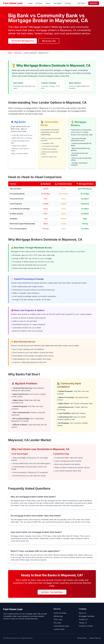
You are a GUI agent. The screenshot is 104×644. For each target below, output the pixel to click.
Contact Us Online (86, 626)
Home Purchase (60, 613)
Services (39, 3)
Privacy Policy (82, 638)
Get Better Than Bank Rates (52, 592)
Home (30, 3)
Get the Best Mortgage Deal (22, 41)
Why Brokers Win (49, 41)
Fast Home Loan (13, 3)
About (48, 3)
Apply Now (94, 3)
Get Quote (81, 3)
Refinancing (58, 616)
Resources (18, 53)
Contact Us (83, 619)
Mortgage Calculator (87, 616)
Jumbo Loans (59, 629)
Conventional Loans (61, 626)
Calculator (57, 3)
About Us (83, 613)
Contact (68, 3)
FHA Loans (58, 619)
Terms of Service (95, 638)
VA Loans (57, 623)
